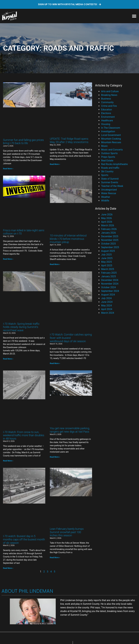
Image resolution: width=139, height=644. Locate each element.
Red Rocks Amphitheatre (114, 164)
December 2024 (110, 280)
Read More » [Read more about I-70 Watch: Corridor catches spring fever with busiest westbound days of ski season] (55, 363)
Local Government (111, 135)
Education (107, 110)
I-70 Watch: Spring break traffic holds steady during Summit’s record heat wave (21, 327)
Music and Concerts (112, 150)
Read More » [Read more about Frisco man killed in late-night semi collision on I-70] (8, 259)
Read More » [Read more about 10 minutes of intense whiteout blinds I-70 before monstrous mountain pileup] (55, 264)
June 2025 (107, 258)
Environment (108, 117)
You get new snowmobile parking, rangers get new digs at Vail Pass (70, 430)
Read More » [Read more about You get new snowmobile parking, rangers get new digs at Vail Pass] (55, 457)
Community (107, 102)
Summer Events (110, 182)
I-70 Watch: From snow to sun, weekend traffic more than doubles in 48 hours (24, 435)
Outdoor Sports (109, 153)
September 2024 (110, 291)
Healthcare (107, 121)
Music (104, 146)
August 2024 (108, 295)
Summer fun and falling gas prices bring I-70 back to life (23, 142)
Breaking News (109, 95)
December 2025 (110, 236)
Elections (106, 113)
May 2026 (106, 218)
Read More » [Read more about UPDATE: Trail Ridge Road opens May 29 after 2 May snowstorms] (55, 164)
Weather (106, 197)
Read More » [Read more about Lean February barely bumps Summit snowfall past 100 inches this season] (55, 558)
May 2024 (106, 306)
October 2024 (108, 287)
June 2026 (107, 215)
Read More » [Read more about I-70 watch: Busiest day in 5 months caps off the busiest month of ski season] (8, 568)
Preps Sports (108, 157)
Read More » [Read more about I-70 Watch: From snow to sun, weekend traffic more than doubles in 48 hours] (8, 461)
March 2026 (108, 225)
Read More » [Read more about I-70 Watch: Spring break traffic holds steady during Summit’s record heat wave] (8, 359)
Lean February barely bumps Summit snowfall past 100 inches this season (67, 532)
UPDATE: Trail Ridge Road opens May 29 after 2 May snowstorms (69, 140)
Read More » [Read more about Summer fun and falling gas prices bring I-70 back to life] (8, 169)
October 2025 (108, 244)
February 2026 (109, 229)
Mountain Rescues (111, 142)
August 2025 (108, 251)
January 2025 (108, 276)
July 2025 (106, 255)
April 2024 (107, 309)
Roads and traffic (110, 168)
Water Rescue (109, 193)
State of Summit (110, 179)
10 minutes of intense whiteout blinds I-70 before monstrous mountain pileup (68, 239)
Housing (106, 124)
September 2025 (110, 247)
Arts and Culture (110, 91)
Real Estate (107, 161)
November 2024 (110, 284)
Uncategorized (109, 190)
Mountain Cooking (111, 139)
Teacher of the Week (112, 186)
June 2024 (107, 302)
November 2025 (110, 240)
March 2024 (108, 313)
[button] (134, 16)
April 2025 (107, 266)
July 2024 (106, 298)
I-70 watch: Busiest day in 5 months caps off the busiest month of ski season (24, 539)
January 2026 (108, 233)
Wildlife (105, 201)
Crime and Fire (109, 106)
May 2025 (106, 262)
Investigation (108, 131)
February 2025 (109, 273)
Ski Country (107, 171)
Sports (105, 175)
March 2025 (108, 269)
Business (106, 99)
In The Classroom (111, 128)
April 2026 (107, 222)
